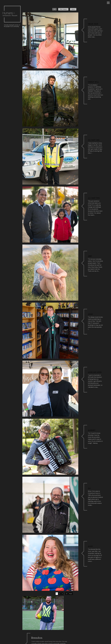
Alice (90, 546)
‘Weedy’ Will (93, 82)
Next (71, 594)
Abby (90, 256)
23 (66, 594)
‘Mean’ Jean (93, 24)
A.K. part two (94, 198)
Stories (73, 9)
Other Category (63, 9)
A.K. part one (94, 140)
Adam (90, 314)
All (54, 9)
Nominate (102, 639)
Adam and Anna (95, 372)
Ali (89, 488)
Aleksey (92, 430)
